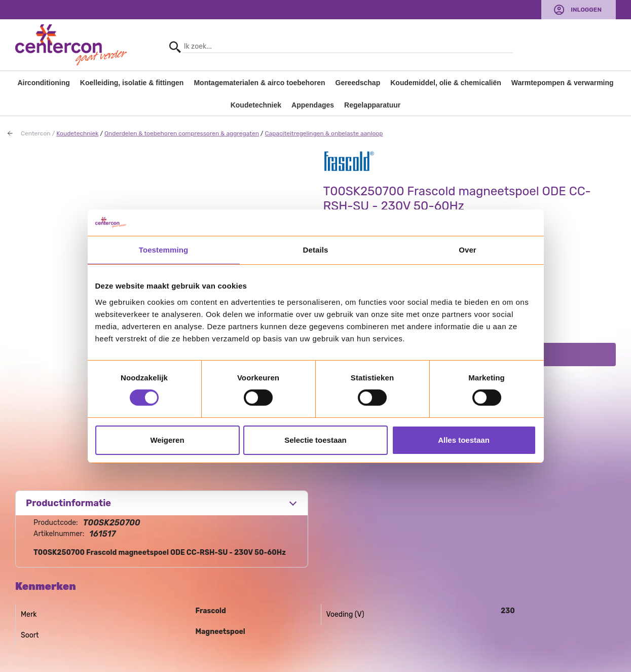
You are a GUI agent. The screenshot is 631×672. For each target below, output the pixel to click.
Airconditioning (43, 83)
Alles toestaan (464, 440)
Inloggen (586, 10)
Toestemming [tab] (164, 250)
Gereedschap (358, 83)
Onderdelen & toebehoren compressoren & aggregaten (182, 133)
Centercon (36, 133)
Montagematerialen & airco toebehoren (259, 83)
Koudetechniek (256, 105)
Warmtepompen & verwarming (563, 83)
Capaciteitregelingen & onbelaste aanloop (324, 133)
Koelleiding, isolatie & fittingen (132, 83)
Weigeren (167, 440)
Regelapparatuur (372, 105)
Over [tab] (468, 250)
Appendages (313, 105)
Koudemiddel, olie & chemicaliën (446, 83)
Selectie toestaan (315, 440)
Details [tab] (316, 250)
